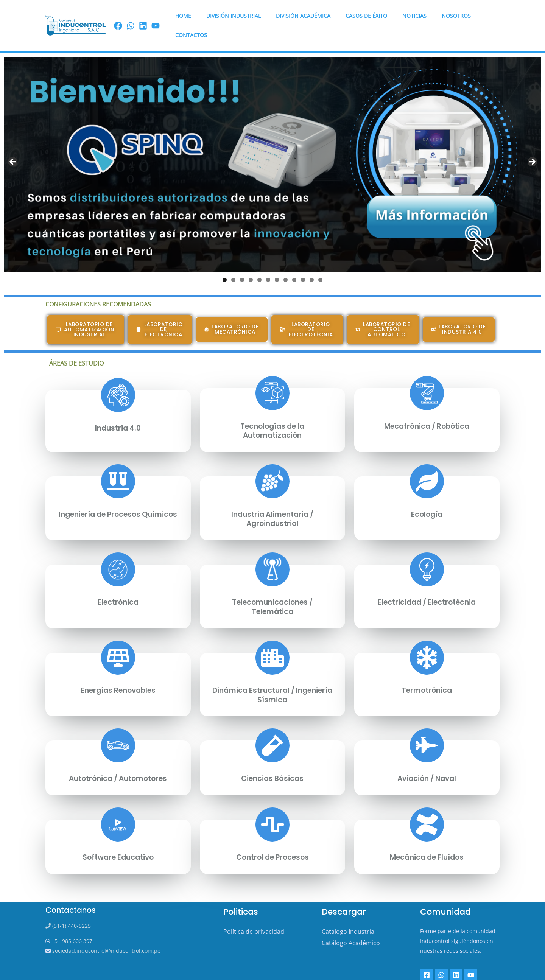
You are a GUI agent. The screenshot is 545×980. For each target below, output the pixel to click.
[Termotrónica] (427, 638)
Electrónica (118, 583)
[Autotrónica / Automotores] (118, 726)
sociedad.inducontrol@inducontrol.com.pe (106, 931)
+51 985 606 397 (71, 921)
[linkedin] (143, 17)
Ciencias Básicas (272, 759)
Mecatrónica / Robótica (427, 408)
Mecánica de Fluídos (427, 837)
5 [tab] (259, 261)
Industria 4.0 (118, 410)
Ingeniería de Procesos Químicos (118, 500)
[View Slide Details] (272, 146)
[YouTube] (469, 955)
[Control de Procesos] (272, 804)
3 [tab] (242, 261)
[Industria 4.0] (118, 377)
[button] (160, 311)
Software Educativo (118, 837)
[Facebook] (118, 17)
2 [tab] (233, 261)
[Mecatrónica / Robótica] (427, 375)
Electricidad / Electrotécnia (427, 583)
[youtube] (156, 17)
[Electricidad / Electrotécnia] (427, 551)
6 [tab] (268, 261)
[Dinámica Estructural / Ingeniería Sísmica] (272, 638)
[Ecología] (427, 463)
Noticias (400, 16)
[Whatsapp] (441, 955)
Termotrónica (427, 671)
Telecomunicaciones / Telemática (272, 588)
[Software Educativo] (118, 804)
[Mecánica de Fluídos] (427, 804)
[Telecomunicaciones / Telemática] (272, 551)
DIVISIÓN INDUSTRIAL (233, 16)
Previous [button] (13, 144)
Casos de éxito (357, 16)
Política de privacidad (254, 912)
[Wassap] (131, 17)
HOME (187, 16)
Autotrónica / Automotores (118, 759)
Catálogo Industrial (349, 912)
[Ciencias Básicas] (272, 726)
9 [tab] (294, 261)
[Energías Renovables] (118, 638)
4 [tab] (251, 261)
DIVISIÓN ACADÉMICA (298, 16)
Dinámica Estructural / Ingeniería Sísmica (272, 676)
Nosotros (437, 16)
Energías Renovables (118, 671)
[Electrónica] (118, 551)
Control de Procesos (272, 837)
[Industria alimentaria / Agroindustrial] (272, 463)
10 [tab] (303, 261)
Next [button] (532, 144)
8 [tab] (286, 261)
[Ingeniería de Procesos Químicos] (118, 463)
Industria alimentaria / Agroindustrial (272, 500)
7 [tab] (277, 261)
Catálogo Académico (351, 923)
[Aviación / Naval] (427, 726)
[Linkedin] (455, 955)
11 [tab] (312, 261)
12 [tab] (321, 261)
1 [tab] (225, 261)
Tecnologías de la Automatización (272, 412)
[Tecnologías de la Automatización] (272, 375)
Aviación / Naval (427, 759)
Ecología (427, 496)
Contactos (478, 16)
